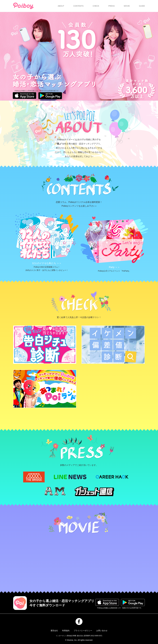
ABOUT (61, 6)
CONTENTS (78, 6)
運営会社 (54, 631)
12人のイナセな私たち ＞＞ (47, 263)
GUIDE (142, 6)
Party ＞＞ (114, 267)
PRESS (111, 6)
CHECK (96, 6)
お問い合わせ (102, 631)
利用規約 (66, 631)
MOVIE (127, 6)
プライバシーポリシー (83, 631)
